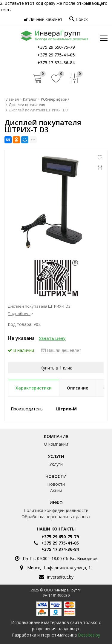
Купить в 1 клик (56, 368)
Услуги (56, 456)
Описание (78, 388)
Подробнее (20, 314)
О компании (56, 444)
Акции (56, 490)
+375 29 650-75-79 (60, 537)
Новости (56, 476)
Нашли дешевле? (61, 350)
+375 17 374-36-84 (60, 549)
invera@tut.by (60, 577)
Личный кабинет (43, 19)
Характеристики (34, 388)
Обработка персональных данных (56, 517)
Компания (56, 436)
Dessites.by (89, 635)
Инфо (56, 503)
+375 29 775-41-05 (60, 543)
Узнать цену (52, 338)
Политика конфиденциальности (56, 510)
